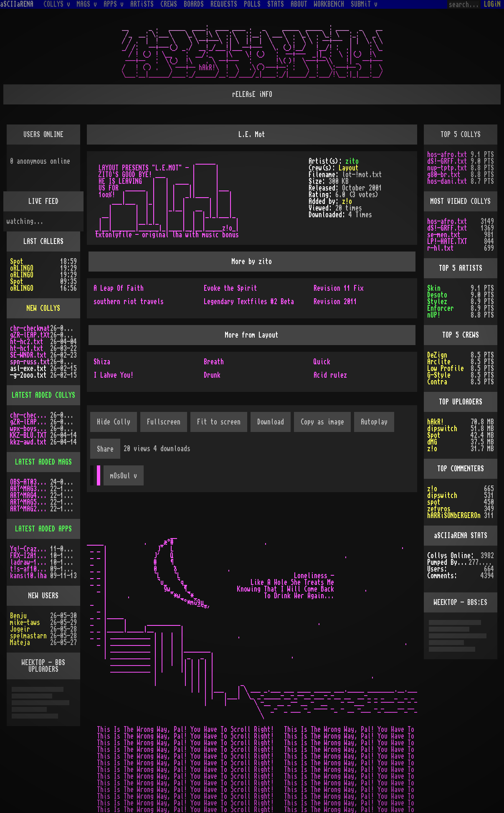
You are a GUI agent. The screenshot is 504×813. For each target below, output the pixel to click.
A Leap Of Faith (119, 288)
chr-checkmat (30, 328)
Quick (322, 362)
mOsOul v (124, 476)
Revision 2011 (335, 302)
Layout (349, 168)
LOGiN (492, 4)
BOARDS (194, 4)
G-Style (439, 375)
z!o (347, 201)
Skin (434, 288)
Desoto (437, 295)
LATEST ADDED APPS (43, 529)
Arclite (439, 362)
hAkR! (436, 422)
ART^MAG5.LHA (30, 502)
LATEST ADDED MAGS (43, 462)
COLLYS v (57, 4)
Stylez (437, 302)
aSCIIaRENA (17, 4)
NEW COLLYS (43, 308)
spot (434, 502)
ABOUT (299, 4)
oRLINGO (22, 268)
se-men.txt (444, 235)
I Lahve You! (114, 375)
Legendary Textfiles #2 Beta (249, 302)
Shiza (102, 362)
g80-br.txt (444, 175)
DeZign (437, 355)
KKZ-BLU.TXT (28, 435)
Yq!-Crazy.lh (30, 549)
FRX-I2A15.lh (30, 556)
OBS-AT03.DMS (30, 482)
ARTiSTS (142, 4)
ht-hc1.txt (27, 348)
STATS (276, 4)
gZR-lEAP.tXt (30, 335)
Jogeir (20, 629)
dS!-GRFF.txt (447, 161)
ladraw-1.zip (30, 562)
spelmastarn (28, 636)
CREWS (169, 4)
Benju (18, 616)
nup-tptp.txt (447, 168)
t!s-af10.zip (30, 569)
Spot (17, 262)
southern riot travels (129, 302)
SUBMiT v (364, 4)
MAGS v (87, 4)
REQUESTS (224, 4)
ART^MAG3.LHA (30, 489)
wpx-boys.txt (30, 429)
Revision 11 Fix (339, 288)
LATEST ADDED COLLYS (43, 395)
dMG (432, 442)
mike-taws (25, 622)
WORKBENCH (329, 4)
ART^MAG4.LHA (30, 495)
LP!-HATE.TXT (447, 241)
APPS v (114, 4)
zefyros (439, 509)
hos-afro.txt (447, 155)
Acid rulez (330, 375)
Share (105, 449)
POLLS (252, 4)
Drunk (212, 375)
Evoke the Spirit (230, 288)
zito (352, 161)
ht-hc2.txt (27, 342)
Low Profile (446, 368)
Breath (214, 362)
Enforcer (441, 308)
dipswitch (442, 429)
